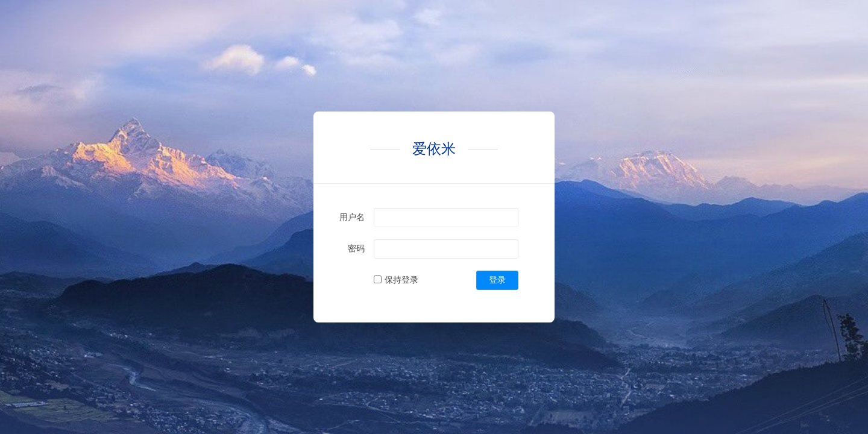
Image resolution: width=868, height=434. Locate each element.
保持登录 (401, 280)
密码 (356, 248)
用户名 (352, 217)
